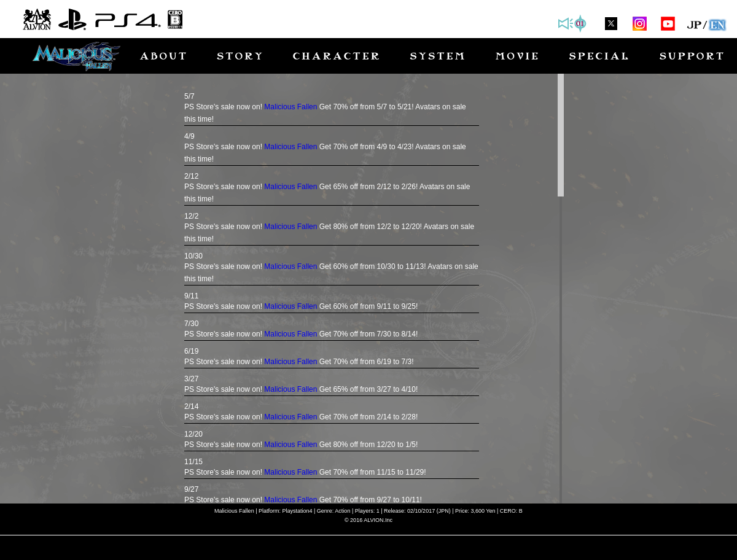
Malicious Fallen (291, 107)
